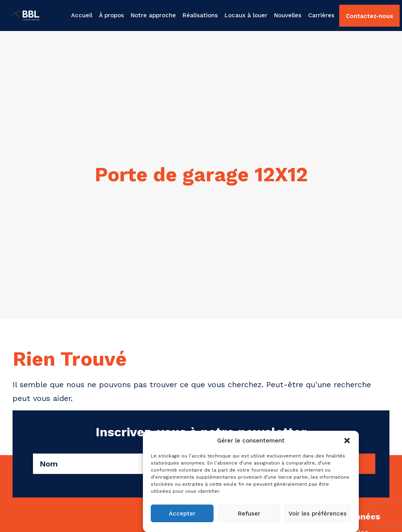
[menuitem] (83, 15)
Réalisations (200, 15)
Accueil (82, 15)
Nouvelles (288, 15)
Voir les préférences (318, 514)
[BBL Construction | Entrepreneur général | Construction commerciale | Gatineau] (16, 15)
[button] (347, 441)
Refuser (249, 514)
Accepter (182, 514)
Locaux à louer (246, 15)
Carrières (321, 15)
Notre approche (153, 15)
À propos (111, 15)
